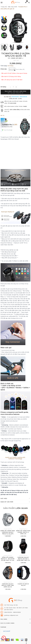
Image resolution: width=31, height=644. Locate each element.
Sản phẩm (15, 508)
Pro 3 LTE (12, 70)
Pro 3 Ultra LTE (20, 69)
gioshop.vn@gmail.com (11, 615)
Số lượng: (3, 87)
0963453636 (23, 97)
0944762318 (15, 97)
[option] (15, 28)
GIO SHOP (7, 631)
